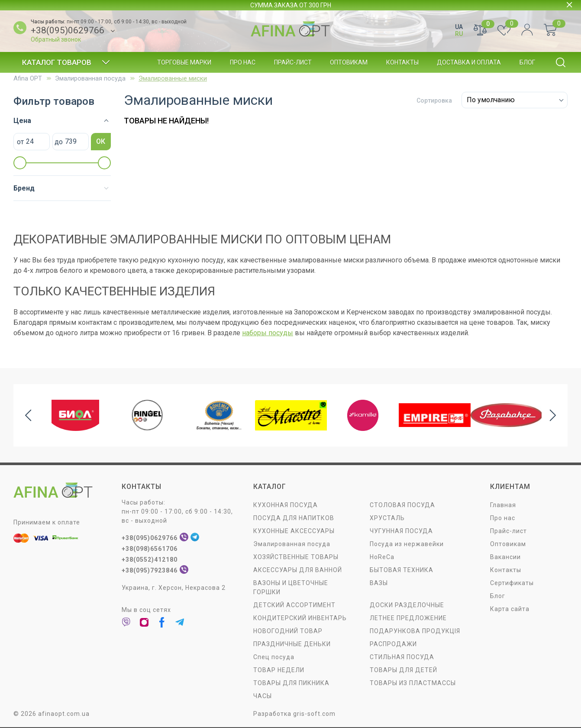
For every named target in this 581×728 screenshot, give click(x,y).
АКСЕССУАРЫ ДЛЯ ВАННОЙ (298, 570)
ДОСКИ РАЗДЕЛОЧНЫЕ (407, 605)
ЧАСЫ (263, 696)
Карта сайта (510, 609)
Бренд (24, 188)
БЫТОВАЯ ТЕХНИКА (402, 570)
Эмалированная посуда (90, 78)
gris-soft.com (314, 714)
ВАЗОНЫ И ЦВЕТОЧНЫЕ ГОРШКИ (291, 587)
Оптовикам (349, 62)
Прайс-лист (293, 62)
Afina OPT (28, 78)
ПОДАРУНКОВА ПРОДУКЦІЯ (415, 631)
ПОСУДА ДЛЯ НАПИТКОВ (294, 518)
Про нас (243, 62)
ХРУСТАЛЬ (387, 518)
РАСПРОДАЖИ (393, 644)
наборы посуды (268, 333)
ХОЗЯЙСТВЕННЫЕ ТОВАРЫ (296, 557)
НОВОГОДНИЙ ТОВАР (288, 631)
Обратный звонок (56, 39)
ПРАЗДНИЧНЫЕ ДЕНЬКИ (292, 644)
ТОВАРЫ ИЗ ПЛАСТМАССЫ (413, 683)
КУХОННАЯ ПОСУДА (286, 505)
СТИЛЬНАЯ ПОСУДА (402, 657)
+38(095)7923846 (150, 570)
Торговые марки (184, 62)
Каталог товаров (66, 62)
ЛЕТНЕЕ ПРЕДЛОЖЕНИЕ (408, 618)
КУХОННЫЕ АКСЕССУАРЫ (294, 531)
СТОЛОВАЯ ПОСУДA (402, 505)
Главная (503, 505)
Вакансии (505, 557)
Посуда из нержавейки (407, 544)
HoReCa (382, 557)
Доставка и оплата (469, 62)
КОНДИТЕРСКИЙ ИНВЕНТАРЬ (300, 618)
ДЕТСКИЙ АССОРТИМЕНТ (294, 605)
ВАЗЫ (379, 583)
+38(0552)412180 (150, 560)
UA (459, 27)
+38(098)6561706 (150, 549)
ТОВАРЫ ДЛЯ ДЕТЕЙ (403, 670)
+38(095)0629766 (68, 31)
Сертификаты (512, 583)
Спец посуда (274, 657)
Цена (22, 121)
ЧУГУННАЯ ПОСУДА (401, 531)
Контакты (402, 62)
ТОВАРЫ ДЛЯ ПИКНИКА (291, 683)
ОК (101, 141)
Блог (527, 62)
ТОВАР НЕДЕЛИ (279, 670)
